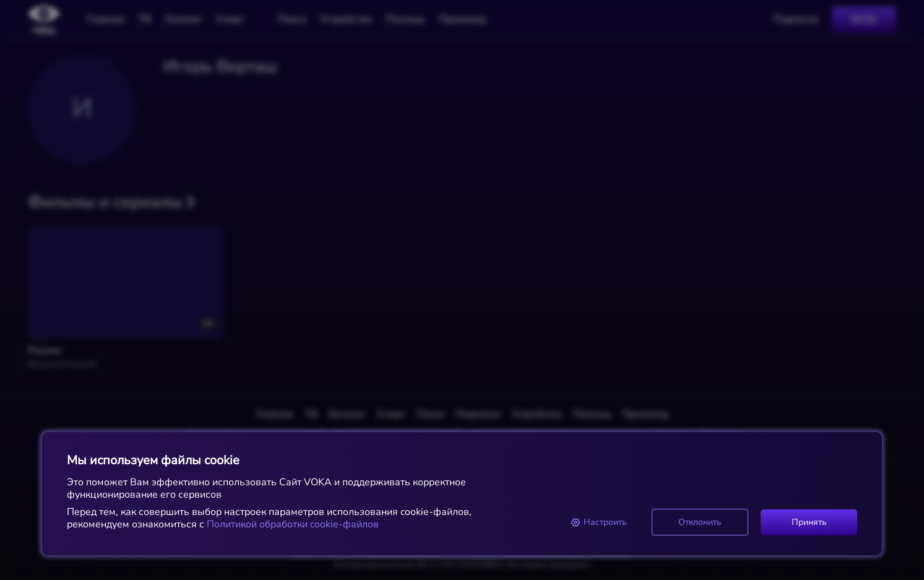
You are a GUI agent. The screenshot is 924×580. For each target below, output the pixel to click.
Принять (809, 522)
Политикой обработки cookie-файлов (291, 524)
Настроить (599, 522)
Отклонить (700, 522)
